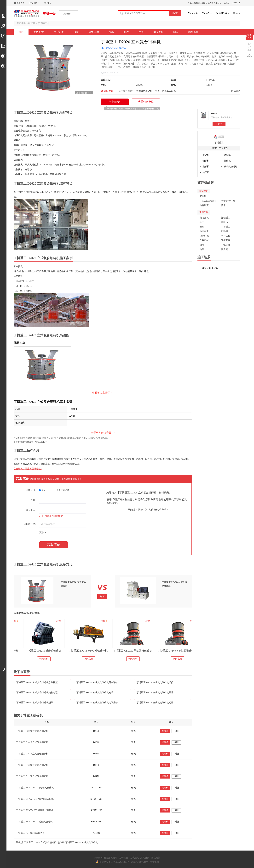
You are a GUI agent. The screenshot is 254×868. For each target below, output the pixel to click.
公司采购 (63, 490)
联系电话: (31, 510)
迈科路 (225, 231)
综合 (21, 32)
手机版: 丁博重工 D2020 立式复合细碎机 (36, 843)
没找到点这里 (249, 47)
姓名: (33, 500)
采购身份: (31, 490)
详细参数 (109, 91)
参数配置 (39, 32)
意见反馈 (145, 858)
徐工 (202, 222)
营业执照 (154, 862)
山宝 (202, 245)
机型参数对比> (126, 91)
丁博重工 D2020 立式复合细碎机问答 (155, 703)
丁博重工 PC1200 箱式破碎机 (30, 833)
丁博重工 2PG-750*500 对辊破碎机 (125, 651)
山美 (202, 249)
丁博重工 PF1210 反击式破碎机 (80, 651)
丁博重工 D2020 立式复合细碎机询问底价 (97, 703)
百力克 (225, 249)
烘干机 (206, 172)
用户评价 (59, 32)
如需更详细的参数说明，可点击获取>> (30, 442)
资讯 (111, 32)
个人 (43, 490)
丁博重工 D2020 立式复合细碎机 (32, 731)
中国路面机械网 (26, 13)
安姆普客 (226, 240)
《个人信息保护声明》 (156, 510)
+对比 (176, 731)
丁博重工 (219, 143)
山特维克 (204, 205)
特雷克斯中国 (228, 201)
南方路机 (204, 218)
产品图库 (207, 13)
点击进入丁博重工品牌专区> (28, 469)
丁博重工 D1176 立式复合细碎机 (32, 776)
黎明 (202, 227)
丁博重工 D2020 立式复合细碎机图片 (155, 693)
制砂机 (206, 161)
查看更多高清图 (101, 393)
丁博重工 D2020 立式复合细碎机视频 (35, 703)
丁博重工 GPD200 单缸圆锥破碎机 (169, 651)
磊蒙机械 (204, 240)
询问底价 (158, 32)
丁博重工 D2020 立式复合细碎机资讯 (95, 693)
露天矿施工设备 (210, 268)
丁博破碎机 (43, 23)
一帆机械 (226, 245)
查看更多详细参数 (101, 433)
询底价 (165, 731)
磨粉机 (227, 155)
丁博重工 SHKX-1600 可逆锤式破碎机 (35, 799)
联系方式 (134, 858)
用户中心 (48, 3)
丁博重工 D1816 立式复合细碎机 (32, 742)
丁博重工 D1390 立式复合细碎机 (32, 765)
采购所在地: (30, 524)
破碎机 (32, 23)
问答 (176, 32)
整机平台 (49, 13)
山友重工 (204, 231)
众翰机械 (204, 236)
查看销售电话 (146, 102)
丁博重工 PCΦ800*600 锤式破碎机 (35, 651)
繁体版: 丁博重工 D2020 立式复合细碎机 (78, 843)
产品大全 (193, 13)
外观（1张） (21, 343)
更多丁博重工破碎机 (165, 91)
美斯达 (225, 222)
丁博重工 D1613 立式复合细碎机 (32, 754)
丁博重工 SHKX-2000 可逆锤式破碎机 (35, 788)
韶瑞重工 (226, 218)
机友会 (227, 3)
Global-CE (236, 3)
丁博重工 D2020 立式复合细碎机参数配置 (37, 683)
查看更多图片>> (84, 93)
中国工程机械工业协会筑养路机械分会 (205, 3)
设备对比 (249, 36)
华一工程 (226, 236)
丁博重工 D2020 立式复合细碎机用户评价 (97, 683)
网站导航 (33, 3)
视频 (141, 32)
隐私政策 (156, 858)
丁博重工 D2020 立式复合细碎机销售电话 (37, 693)
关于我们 (123, 858)
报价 (76, 32)
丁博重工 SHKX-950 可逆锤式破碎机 (34, 822)
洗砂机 (206, 167)
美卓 (223, 205)
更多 (235, 13)
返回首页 (21, 3)
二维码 (237, 91)
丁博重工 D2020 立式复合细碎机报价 (155, 683)
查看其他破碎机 (144, 91)
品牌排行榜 (222, 13)
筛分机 (227, 161)
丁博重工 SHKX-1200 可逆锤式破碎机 (35, 810)
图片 (126, 32)
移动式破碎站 (231, 167)
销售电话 (94, 32)
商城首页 (193, 32)
